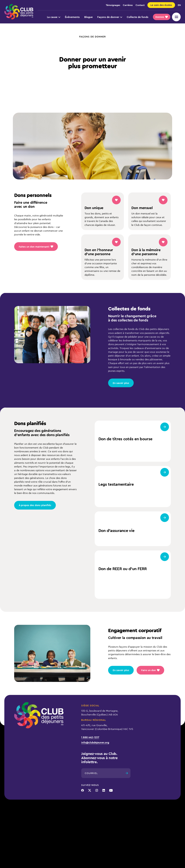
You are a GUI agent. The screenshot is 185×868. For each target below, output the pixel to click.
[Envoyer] (127, 773)
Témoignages (113, 5)
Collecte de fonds (138, 17)
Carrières (128, 5)
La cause (54, 17)
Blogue (88, 17)
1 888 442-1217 (90, 737)
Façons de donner (110, 17)
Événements (72, 17)
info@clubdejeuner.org (95, 742)
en (179, 5)
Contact (140, 5)
